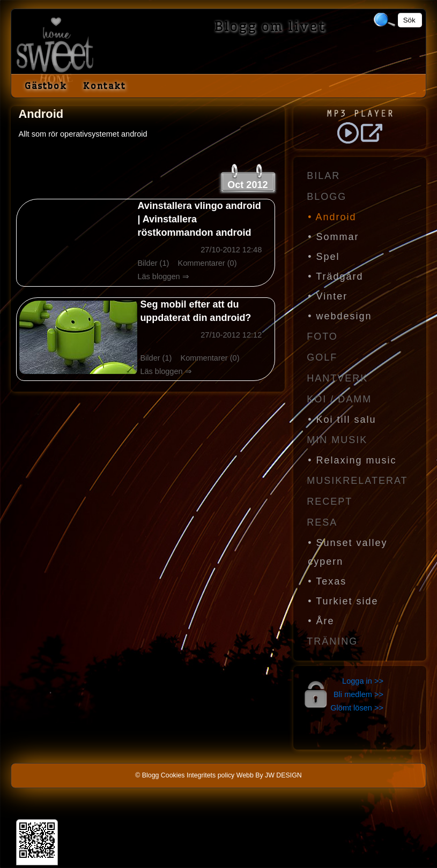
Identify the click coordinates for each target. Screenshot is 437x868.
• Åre (321, 621)
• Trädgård (335, 276)
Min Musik (337, 440)
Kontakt (105, 86)
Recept (329, 502)
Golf (322, 357)
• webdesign (340, 316)
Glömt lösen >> (357, 708)
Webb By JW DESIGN (269, 775)
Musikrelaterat (357, 481)
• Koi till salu (342, 420)
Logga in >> (363, 681)
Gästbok (46, 86)
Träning (332, 641)
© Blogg (147, 775)
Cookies (173, 775)
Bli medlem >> (358, 694)
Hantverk (337, 378)
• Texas (327, 581)
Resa (322, 522)
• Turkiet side (343, 601)
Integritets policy (210, 775)
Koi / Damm (339, 399)
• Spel (324, 257)
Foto (322, 336)
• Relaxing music (352, 460)
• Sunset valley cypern (347, 552)
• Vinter (328, 296)
